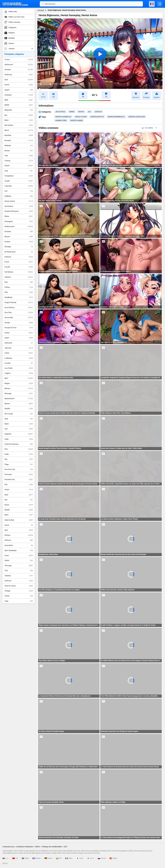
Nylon (19, 424)
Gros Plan (19, 313)
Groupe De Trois (19, 328)
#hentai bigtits (97, 117)
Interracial (19, 343)
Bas (19, 115)
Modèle (19, 409)
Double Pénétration (19, 211)
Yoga (19, 601)
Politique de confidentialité (52, 847)
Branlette (19, 135)
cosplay (98, 112)
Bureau (19, 151)
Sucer (19, 555)
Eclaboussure (19, 227)
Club (19, 171)
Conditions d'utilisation (25, 847)
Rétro (19, 515)
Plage (19, 464)
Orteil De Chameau (19, 444)
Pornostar (19, 474)
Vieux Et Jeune (19, 586)
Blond (19, 130)
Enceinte (19, 232)
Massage (19, 394)
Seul (19, 530)
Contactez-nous (8, 847)
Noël (19, 419)
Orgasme (19, 434)
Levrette (19, 363)
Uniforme (19, 581)
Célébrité (19, 196)
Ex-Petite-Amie (19, 252)
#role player (81, 117)
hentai (81, 112)
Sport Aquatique (19, 550)
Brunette (19, 141)
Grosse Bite (19, 318)
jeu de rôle (60, 112)
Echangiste (19, 221)
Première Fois (19, 480)
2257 (65, 847)
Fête (19, 292)
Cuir (19, 191)
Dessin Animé (19, 201)
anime (72, 112)
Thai (19, 571)
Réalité (19, 510)
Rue (19, 500)
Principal (41, 10)
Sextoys (19, 535)
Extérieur (19, 257)
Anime (19, 85)
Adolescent (19, 65)
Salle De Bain (19, 520)
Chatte (19, 166)
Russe (19, 505)
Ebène (19, 216)
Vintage (19, 591)
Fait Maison (19, 272)
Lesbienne (19, 358)
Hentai (19, 333)
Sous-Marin (19, 545)
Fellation (19, 277)
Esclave (19, 242)
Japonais (19, 348)
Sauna (19, 525)
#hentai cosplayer (137, 117)
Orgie (19, 439)
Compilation (19, 176)
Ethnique (19, 247)
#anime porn (61, 120)
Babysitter (19, 110)
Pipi (19, 459)
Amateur (19, 70)
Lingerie (19, 373)
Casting (19, 161)
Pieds (19, 454)
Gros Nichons (19, 308)
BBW (19, 100)
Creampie (19, 186)
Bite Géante (19, 125)
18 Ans (19, 60)
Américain (19, 75)
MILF (19, 378)
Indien (19, 338)
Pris (19, 485)
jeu (89, 112)
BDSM (19, 105)
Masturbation (19, 399)
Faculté (19, 267)
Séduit (19, 560)
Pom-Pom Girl (19, 469)
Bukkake (19, 146)
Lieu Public (19, 368)
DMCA (38, 847)
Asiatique (19, 95)
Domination (19, 206)
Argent (19, 90)
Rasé (19, 495)
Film (19, 282)
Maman (19, 388)
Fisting (19, 287)
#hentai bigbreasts (116, 117)
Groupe (19, 323)
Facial (19, 262)
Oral (19, 429)
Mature (19, 404)
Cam (19, 156)
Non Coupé (19, 414)
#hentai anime (77, 120)
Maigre (19, 383)
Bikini (19, 120)
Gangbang (19, 297)
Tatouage (19, 566)
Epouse (19, 237)
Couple (19, 181)
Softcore (19, 540)
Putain (19, 490)
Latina (19, 353)
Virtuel (19, 596)
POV (19, 449)
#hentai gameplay (63, 117)
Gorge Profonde (19, 302)
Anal (19, 80)
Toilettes (19, 576)
